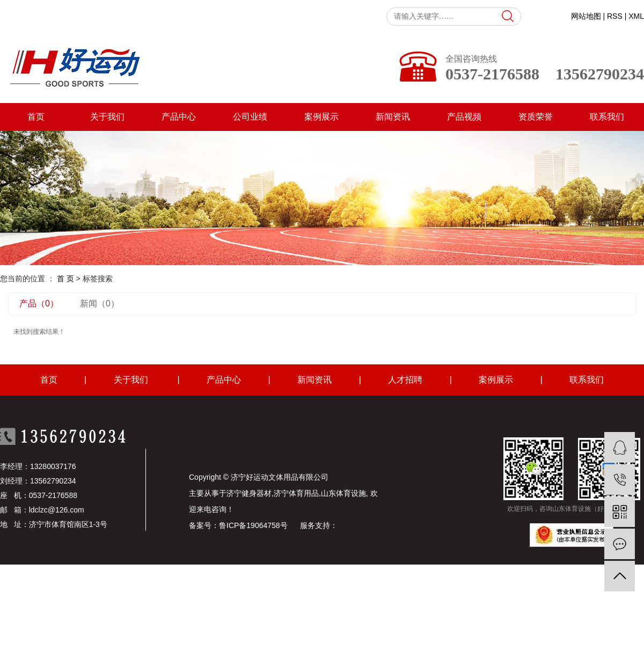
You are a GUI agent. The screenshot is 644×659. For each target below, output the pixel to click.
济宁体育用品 (296, 493)
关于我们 (107, 117)
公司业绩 (250, 117)
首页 (36, 117)
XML (636, 16)
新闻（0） (100, 303)
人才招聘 (405, 380)
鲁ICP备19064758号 (253, 525)
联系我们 (607, 117)
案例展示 (321, 117)
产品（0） (39, 303)
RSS (615, 16)
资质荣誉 (536, 117)
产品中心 (179, 117)
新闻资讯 (393, 117)
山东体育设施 (343, 493)
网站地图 (586, 16)
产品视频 (464, 117)
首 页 (65, 279)
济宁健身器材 (249, 493)
